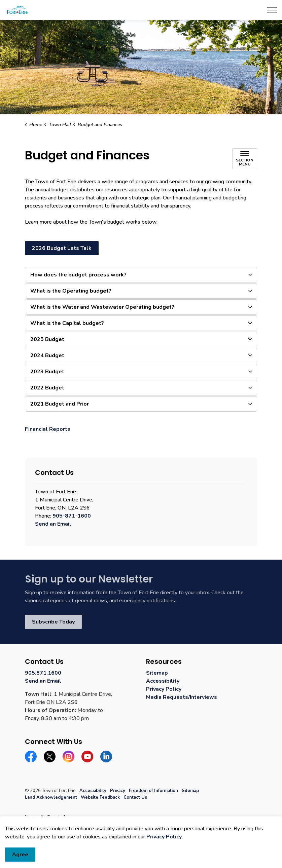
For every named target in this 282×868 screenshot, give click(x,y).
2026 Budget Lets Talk (62, 248)
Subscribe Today (53, 622)
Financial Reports (48, 429)
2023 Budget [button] (47, 372)
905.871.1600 (43, 673)
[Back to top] (141, 845)
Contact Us (135, 797)
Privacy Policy (164, 689)
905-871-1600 (72, 516)
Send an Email (53, 524)
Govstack (57, 817)
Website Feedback (100, 797)
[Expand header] (272, 10)
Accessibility (163, 681)
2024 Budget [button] (47, 355)
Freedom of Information (153, 791)
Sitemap (157, 673)
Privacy (118, 791)
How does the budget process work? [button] (78, 275)
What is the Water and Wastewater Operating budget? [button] (102, 307)
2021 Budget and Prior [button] (60, 404)
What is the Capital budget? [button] (67, 323)
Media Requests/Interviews (182, 697)
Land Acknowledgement (51, 797)
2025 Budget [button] (47, 339)
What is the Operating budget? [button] (71, 291)
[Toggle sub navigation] (245, 159)
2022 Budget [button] (47, 388)
